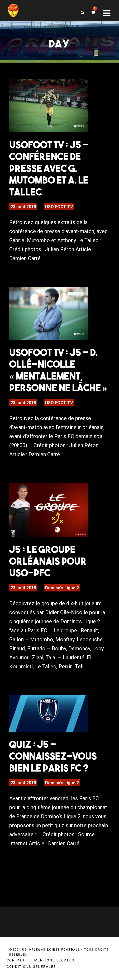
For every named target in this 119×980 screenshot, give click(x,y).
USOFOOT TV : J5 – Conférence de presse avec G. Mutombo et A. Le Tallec (49, 168)
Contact (16, 960)
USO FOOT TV (59, 207)
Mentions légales (54, 960)
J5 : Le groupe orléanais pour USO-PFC (48, 561)
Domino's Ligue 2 (62, 588)
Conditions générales (31, 967)
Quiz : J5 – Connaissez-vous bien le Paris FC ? (53, 756)
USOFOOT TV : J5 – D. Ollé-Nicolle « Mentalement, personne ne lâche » (58, 370)
